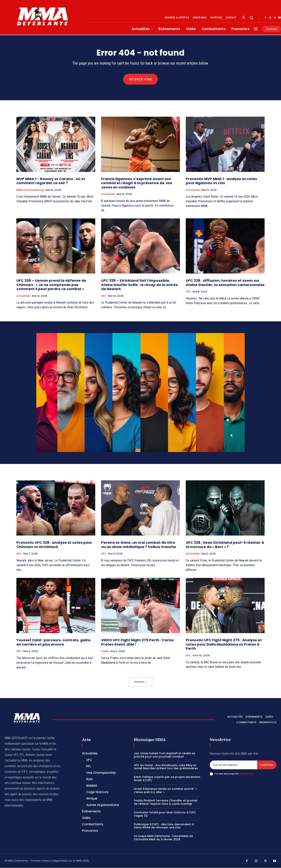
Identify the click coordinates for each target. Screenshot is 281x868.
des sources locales (46, 794)
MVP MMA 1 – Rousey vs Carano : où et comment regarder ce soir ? (51, 181)
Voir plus (140, 682)
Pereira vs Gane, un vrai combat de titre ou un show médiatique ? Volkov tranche (139, 545)
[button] (251, 18)
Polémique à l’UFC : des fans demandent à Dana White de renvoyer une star (164, 826)
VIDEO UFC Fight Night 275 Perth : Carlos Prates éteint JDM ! (137, 642)
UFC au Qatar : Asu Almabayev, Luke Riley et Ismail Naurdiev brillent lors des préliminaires (166, 767)
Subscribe (267, 765)
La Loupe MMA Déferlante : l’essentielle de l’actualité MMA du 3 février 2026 (163, 838)
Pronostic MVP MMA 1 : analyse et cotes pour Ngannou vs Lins (221, 181)
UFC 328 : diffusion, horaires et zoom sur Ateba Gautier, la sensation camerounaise (225, 283)
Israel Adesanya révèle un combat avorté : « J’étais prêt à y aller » (165, 790)
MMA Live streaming (30, 190)
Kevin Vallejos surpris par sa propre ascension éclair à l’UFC (167, 779)
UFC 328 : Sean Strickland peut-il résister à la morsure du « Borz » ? (225, 545)
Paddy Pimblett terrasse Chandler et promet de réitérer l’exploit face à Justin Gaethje (166, 802)
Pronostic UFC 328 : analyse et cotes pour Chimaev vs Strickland (54, 545)
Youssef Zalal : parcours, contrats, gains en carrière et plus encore (53, 642)
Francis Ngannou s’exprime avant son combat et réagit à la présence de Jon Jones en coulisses (137, 183)
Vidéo (105, 651)
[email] (233, 765)
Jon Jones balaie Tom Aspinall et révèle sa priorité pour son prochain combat (165, 755)
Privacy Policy (246, 774)
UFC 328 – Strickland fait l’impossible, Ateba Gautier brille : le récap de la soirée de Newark (139, 285)
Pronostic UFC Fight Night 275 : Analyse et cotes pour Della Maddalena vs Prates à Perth (224, 644)
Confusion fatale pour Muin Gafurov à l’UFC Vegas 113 (165, 814)
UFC (104, 296)
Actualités (108, 194)
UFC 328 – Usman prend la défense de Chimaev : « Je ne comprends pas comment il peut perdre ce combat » (51, 285)
